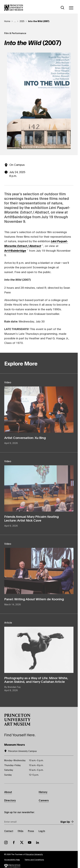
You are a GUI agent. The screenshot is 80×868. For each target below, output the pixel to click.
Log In (42, 831)
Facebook (14, 842)
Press (31, 831)
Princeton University (34, 854)
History (43, 792)
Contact (9, 831)
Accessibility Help (12, 860)
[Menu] (71, 8)
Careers (44, 800)
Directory (10, 800)
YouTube (30, 842)
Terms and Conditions (34, 860)
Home (7, 21)
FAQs (21, 831)
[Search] (63, 8)
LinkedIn (37, 842)
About (8, 792)
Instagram (6, 842)
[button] (17, 720)
